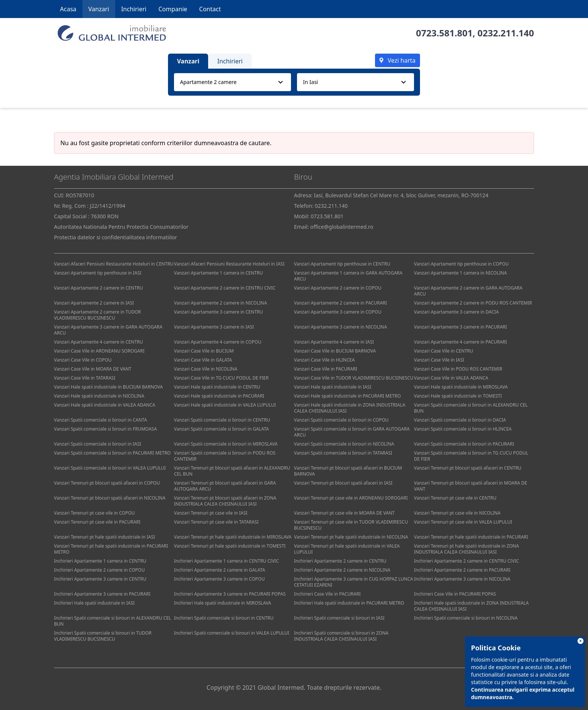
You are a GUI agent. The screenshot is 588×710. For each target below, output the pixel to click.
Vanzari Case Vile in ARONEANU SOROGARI (99, 351)
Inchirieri (134, 9)
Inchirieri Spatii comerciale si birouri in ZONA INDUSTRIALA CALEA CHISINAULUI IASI (341, 636)
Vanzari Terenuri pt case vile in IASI (211, 513)
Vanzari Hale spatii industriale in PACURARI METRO (347, 396)
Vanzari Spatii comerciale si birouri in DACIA (460, 420)
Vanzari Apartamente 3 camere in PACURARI (460, 327)
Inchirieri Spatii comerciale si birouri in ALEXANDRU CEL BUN (112, 621)
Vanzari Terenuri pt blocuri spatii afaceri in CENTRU (468, 468)
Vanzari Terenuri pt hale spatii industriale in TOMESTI (230, 546)
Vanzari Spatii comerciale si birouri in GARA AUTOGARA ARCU (352, 432)
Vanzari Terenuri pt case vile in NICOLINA (457, 513)
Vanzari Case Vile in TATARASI (85, 378)
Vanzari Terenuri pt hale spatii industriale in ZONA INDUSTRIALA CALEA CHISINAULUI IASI (466, 549)
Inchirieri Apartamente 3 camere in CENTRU (100, 579)
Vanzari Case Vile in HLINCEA (324, 360)
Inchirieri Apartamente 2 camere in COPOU (99, 570)
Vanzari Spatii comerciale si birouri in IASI (97, 444)
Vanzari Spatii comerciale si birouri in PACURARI (464, 444)
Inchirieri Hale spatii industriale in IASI (94, 603)
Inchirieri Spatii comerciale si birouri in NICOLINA (466, 618)
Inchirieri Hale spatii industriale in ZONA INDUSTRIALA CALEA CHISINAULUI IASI (471, 606)
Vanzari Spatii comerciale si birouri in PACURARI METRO (112, 453)
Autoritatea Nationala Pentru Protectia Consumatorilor (121, 227)
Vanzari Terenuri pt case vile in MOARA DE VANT (344, 513)
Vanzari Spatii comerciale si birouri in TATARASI (343, 453)
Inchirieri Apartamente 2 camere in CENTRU (340, 561)
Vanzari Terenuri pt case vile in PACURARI (97, 522)
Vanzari (99, 9)
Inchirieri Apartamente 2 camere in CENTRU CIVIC (466, 561)
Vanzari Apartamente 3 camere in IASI (214, 327)
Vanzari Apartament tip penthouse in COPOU (461, 264)
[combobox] (232, 82)
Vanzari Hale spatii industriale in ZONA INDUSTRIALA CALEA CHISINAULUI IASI (350, 408)
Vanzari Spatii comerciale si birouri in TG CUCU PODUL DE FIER (471, 456)
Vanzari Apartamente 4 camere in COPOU (218, 342)
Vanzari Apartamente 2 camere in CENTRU (98, 288)
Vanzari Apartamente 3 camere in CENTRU (218, 312)
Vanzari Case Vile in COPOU (83, 360)
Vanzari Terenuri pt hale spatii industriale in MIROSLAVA (233, 537)
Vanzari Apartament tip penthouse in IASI (98, 273)
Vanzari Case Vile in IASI (439, 360)
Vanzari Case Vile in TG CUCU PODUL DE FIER (221, 378)
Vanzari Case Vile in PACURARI (326, 369)
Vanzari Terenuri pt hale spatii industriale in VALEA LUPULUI (347, 549)
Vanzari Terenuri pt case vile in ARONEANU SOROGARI (351, 498)
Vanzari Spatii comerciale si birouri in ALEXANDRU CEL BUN (471, 408)
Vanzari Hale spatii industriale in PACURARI (219, 396)
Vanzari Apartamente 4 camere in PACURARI (460, 342)
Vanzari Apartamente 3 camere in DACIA (456, 312)
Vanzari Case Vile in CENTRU (444, 351)
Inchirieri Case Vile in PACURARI (327, 594)
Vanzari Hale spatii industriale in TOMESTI (458, 396)
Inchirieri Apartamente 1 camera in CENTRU (100, 561)
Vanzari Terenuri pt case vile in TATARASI (216, 522)
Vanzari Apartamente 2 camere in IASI (94, 303)
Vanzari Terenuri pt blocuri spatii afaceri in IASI (343, 483)
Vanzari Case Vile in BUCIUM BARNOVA (335, 351)
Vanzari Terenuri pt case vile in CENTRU (455, 498)
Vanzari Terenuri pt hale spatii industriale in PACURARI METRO (111, 549)
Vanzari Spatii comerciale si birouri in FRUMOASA (105, 429)
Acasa (68, 9)
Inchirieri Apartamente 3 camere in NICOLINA (462, 579)
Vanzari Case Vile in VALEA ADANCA (451, 378)
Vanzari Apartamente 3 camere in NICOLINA (340, 327)
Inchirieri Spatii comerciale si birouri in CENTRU (224, 618)
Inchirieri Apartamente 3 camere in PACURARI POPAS (230, 594)
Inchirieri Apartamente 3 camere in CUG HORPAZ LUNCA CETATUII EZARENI (353, 582)
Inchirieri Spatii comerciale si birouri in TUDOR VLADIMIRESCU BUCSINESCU (103, 636)
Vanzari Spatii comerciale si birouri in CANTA (100, 420)
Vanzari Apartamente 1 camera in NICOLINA (460, 273)
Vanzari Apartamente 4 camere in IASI (334, 342)
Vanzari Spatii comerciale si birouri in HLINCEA (463, 429)
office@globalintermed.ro (342, 227)
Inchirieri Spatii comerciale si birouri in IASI (339, 618)
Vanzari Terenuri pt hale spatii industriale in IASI (104, 537)
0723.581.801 (444, 33)
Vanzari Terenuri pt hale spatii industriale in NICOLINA (351, 537)
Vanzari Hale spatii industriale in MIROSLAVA (461, 387)
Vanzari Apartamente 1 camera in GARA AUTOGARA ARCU (348, 276)
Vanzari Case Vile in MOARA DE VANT (93, 369)
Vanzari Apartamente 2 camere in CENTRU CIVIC (225, 288)
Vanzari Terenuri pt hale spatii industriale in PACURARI (471, 537)
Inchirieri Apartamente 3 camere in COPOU (219, 579)
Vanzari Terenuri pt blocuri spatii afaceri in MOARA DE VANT (470, 486)
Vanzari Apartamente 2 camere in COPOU (338, 288)
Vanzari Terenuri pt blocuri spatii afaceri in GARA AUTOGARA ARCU (225, 486)
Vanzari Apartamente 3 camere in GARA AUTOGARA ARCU (108, 330)
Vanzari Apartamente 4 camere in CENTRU (98, 342)
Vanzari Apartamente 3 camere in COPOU (338, 312)
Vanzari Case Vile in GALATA (203, 360)
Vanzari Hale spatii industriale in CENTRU (217, 387)
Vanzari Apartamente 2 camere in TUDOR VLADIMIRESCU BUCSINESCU (97, 315)
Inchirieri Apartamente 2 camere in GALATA (220, 570)
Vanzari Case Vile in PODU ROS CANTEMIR (458, 369)
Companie (173, 9)
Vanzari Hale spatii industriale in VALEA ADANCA (105, 405)
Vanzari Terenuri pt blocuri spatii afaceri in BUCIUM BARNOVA (348, 471)
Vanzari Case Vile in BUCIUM (204, 351)
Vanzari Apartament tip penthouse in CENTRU (342, 264)
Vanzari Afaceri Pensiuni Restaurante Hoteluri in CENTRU (114, 264)
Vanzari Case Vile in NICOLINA (206, 369)
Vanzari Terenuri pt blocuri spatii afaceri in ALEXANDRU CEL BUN (232, 471)
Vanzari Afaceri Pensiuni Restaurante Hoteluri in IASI (229, 264)
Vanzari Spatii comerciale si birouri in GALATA (221, 429)
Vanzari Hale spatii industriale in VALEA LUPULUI (225, 405)
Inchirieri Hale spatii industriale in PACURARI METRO (349, 603)
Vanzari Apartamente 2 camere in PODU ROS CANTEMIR (473, 303)
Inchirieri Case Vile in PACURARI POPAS (455, 594)
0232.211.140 (506, 33)
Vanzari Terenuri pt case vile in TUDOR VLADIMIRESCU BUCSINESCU (351, 525)
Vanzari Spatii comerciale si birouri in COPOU (341, 420)
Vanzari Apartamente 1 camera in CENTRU (218, 273)
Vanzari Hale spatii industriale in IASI (333, 387)
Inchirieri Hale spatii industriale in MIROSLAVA (223, 603)
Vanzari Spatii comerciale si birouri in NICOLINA (344, 444)
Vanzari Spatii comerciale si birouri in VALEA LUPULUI (110, 468)
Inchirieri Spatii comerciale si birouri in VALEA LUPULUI (232, 633)
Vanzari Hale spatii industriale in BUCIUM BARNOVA (108, 387)
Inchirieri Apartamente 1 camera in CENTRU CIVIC (226, 561)
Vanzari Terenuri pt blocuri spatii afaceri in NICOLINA (110, 498)
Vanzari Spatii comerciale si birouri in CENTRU (222, 420)
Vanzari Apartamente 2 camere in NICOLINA (220, 303)
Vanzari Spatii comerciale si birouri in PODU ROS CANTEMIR (225, 456)
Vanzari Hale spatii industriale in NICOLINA (99, 396)
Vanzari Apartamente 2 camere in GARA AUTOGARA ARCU (468, 291)
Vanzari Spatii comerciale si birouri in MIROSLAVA (226, 444)
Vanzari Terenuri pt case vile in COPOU (94, 513)
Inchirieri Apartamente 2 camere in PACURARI (462, 570)
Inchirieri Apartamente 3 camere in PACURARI (102, 594)
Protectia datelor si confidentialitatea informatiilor (115, 237)
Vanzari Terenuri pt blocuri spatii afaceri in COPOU (107, 483)
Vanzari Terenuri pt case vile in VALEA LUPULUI (463, 522)
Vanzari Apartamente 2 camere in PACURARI (340, 303)
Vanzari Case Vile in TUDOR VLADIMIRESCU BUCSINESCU (354, 378)
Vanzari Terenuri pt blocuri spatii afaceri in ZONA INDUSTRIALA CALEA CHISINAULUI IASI (225, 501)
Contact (210, 9)
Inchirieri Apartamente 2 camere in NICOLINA (342, 570)
